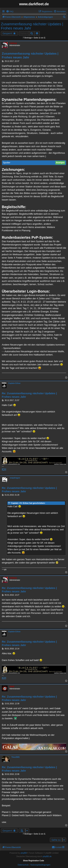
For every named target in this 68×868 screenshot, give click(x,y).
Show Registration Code (34, 861)
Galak (12, 687)
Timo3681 (16, 757)
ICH (4, 469)
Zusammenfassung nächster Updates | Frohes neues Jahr (32, 26)
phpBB (24, 853)
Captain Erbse (14, 383)
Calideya (13, 43)
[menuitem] (10, 11)
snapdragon (15, 478)
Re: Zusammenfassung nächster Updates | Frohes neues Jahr (29, 395)
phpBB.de (47, 856)
